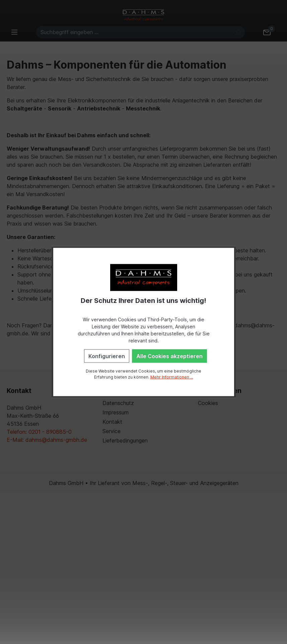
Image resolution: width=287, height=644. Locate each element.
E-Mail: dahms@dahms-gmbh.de (47, 440)
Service (112, 431)
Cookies (208, 403)
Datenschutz (118, 403)
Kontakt (112, 422)
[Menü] (14, 32)
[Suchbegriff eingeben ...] (133, 32)
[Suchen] (238, 32)
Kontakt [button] (19, 391)
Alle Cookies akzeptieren (169, 356)
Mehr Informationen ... (172, 377)
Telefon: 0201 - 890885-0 (39, 432)
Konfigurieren (107, 356)
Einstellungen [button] (220, 391)
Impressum (116, 412)
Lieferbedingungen (125, 440)
